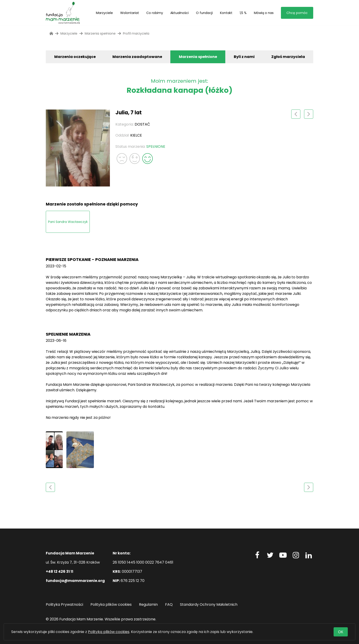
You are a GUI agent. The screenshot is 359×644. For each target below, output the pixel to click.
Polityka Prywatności (64, 604)
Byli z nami (244, 57)
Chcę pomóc (297, 13)
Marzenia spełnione (198, 57)
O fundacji (204, 13)
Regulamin (148, 604)
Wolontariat (130, 13)
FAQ (169, 604)
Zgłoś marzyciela (288, 57)
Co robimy (155, 13)
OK (341, 632)
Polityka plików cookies (111, 604)
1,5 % (243, 13)
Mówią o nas (264, 13)
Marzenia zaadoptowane (137, 57)
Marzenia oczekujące (75, 57)
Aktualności (179, 13)
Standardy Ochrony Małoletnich (209, 604)
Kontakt (226, 13)
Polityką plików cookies (109, 632)
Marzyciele (104, 13)
